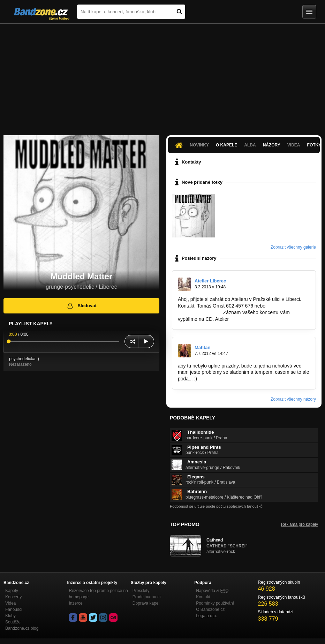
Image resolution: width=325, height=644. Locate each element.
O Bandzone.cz (210, 609)
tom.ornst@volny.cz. (200, 312)
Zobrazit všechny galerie (293, 247)
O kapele (226, 145)
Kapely (12, 591)
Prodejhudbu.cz (147, 597)
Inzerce (75, 603)
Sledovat (81, 306)
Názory (272, 145)
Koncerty (13, 597)
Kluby (10, 616)
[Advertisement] (162, 76)
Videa (294, 145)
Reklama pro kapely (300, 524)
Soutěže (13, 622)
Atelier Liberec (210, 281)
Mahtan (203, 347)
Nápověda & (212, 591)
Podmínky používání (215, 603)
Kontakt (203, 597)
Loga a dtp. (206, 616)
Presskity (141, 591)
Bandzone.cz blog (22, 628)
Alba (250, 145)
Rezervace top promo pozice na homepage (98, 594)
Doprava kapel (146, 603)
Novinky (199, 145)
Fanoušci (14, 609)
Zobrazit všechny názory (293, 399)
